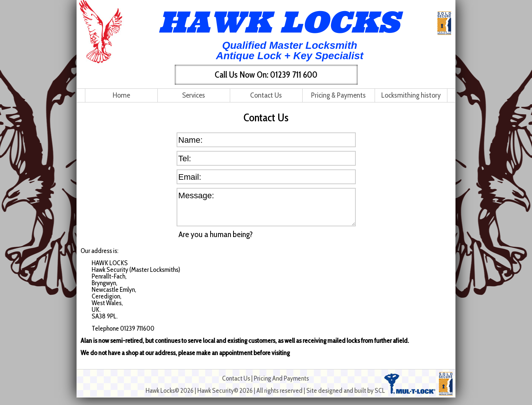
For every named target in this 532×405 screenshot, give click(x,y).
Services (194, 95)
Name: (191, 140)
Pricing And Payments (281, 378)
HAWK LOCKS (279, 22)
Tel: (185, 158)
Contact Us (266, 95)
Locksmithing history (411, 95)
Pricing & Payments (338, 95)
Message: (196, 195)
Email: (190, 177)
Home (121, 95)
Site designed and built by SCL (346, 391)
